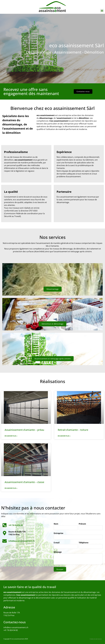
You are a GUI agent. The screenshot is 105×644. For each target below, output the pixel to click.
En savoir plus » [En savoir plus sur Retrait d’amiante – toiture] (64, 436)
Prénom (82, 524)
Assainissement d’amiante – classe (24, 482)
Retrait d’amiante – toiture (73, 430)
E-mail (57, 543)
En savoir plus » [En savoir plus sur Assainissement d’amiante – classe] (11, 488)
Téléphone (84, 543)
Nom (56, 524)
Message (58, 552)
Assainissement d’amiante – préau (24, 430)
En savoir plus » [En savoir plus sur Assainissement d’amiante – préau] (11, 436)
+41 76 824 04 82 (11, 630)
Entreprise (58, 533)
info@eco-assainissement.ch (16, 627)
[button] (102, 11)
